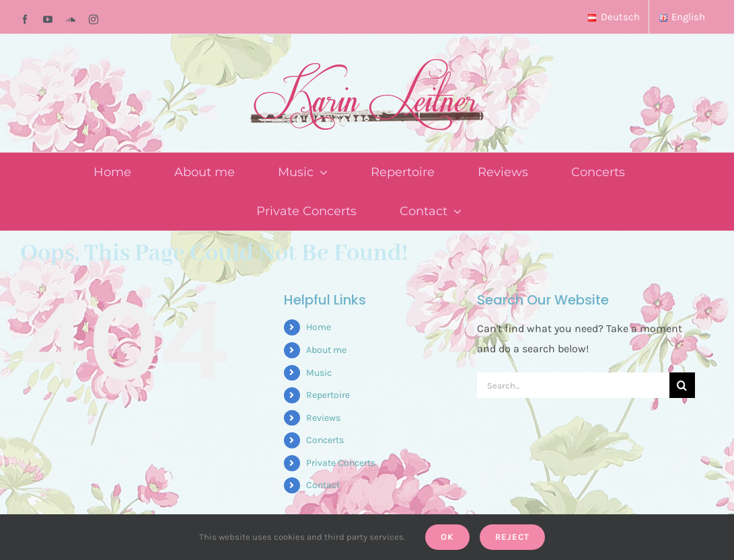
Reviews (323, 418)
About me (326, 350)
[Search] (682, 385)
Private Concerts (341, 463)
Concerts (325, 440)
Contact (323, 485)
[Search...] (573, 385)
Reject (512, 537)
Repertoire (328, 395)
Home (319, 327)
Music (319, 373)
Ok (447, 537)
